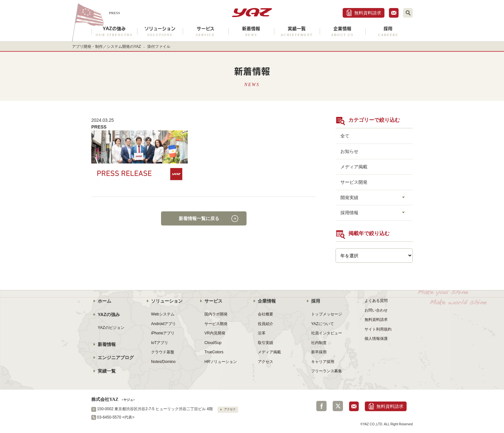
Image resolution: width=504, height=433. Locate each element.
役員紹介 (265, 324)
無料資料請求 (368, 13)
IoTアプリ (160, 343)
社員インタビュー (327, 333)
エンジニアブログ (116, 358)
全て (345, 136)
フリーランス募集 (327, 371)
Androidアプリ (163, 324)
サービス (205, 31)
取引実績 (265, 343)
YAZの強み (114, 31)
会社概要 (265, 314)
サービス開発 (354, 182)
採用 (388, 31)
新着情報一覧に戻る (199, 218)
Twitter (338, 406)
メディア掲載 (354, 167)
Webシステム (163, 314)
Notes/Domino (163, 362)
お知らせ (349, 151)
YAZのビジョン (111, 328)
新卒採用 (319, 352)
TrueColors (214, 352)
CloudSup (213, 343)
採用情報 (349, 213)
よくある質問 (376, 301)
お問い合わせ (376, 310)
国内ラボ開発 (216, 314)
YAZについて (323, 324)
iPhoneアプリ (163, 333)
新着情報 (251, 31)
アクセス (265, 362)
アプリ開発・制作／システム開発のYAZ (107, 47)
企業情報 (342, 31)
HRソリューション (221, 362)
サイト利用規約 (378, 329)
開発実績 (349, 198)
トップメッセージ (327, 314)
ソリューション (160, 31)
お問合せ (394, 13)
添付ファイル (159, 47)
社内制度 (319, 343)
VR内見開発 (215, 333)
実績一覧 (297, 31)
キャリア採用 (323, 362)
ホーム (104, 301)
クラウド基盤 (163, 352)
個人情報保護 (376, 339)
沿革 (262, 333)
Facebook (321, 406)
